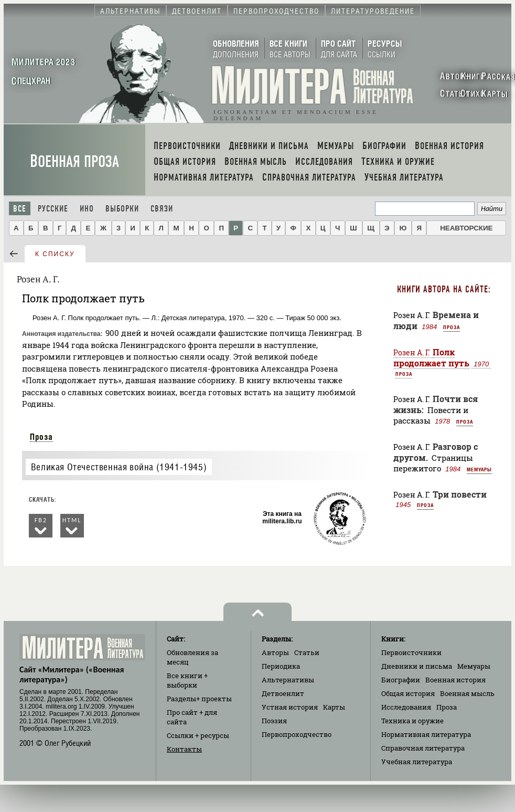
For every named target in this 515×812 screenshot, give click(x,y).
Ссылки (198, 735)
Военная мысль (467, 693)
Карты (334, 707)
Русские (53, 209)
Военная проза (74, 161)
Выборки (122, 209)
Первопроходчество (297, 734)
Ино (87, 209)
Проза (41, 437)
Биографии (401, 680)
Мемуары (479, 469)
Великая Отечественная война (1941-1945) (119, 467)
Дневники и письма (417, 666)
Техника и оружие (412, 721)
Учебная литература (417, 762)
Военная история (455, 680)
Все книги (187, 680)
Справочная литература (423, 748)
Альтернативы (288, 680)
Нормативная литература (426, 734)
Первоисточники (411, 652)
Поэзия (274, 721)
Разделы (199, 699)
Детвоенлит (283, 693)
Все (20, 209)
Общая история (408, 693)
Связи (162, 209)
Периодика (281, 666)
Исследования (406, 707)
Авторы (275, 652)
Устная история (290, 707)
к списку (55, 254)
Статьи (307, 652)
